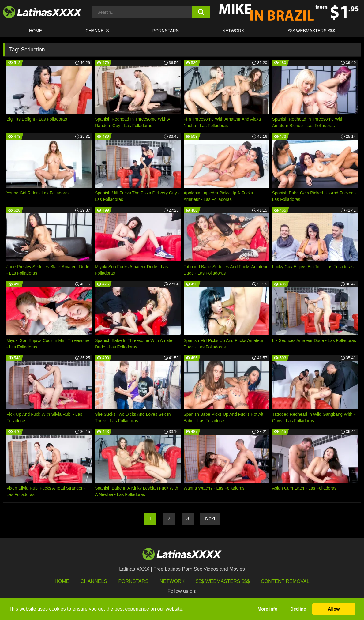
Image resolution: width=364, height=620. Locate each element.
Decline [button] (298, 609)
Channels (94, 581)
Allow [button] (334, 609)
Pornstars (166, 31)
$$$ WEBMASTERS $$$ (311, 31)
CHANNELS (97, 31)
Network (233, 31)
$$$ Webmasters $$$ (223, 581)
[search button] (201, 12)
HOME (36, 31)
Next (210, 519)
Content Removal (285, 581)
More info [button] (267, 609)
